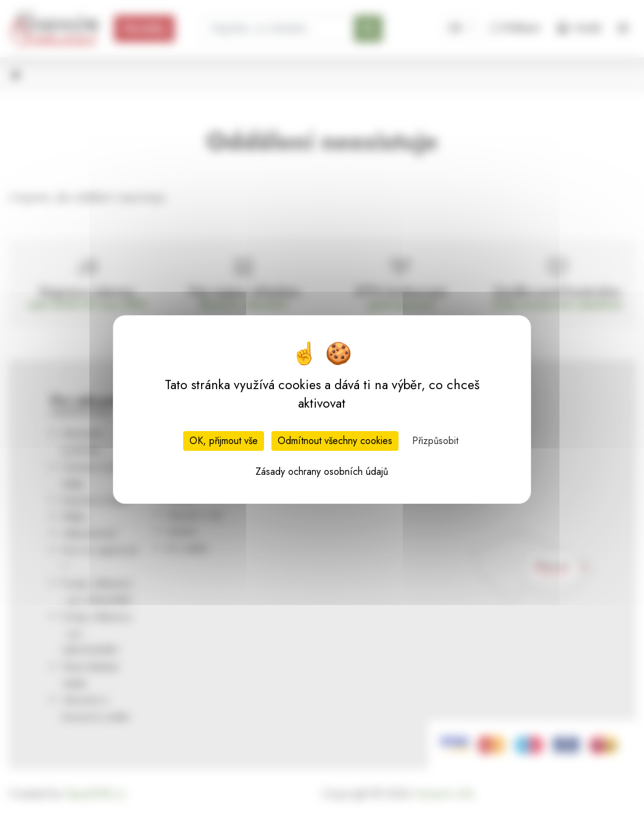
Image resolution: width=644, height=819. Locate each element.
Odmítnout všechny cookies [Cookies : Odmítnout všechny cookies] (335, 441)
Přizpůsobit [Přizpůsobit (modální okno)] (435, 441)
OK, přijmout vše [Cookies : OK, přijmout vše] (224, 441)
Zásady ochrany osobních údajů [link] (322, 471)
